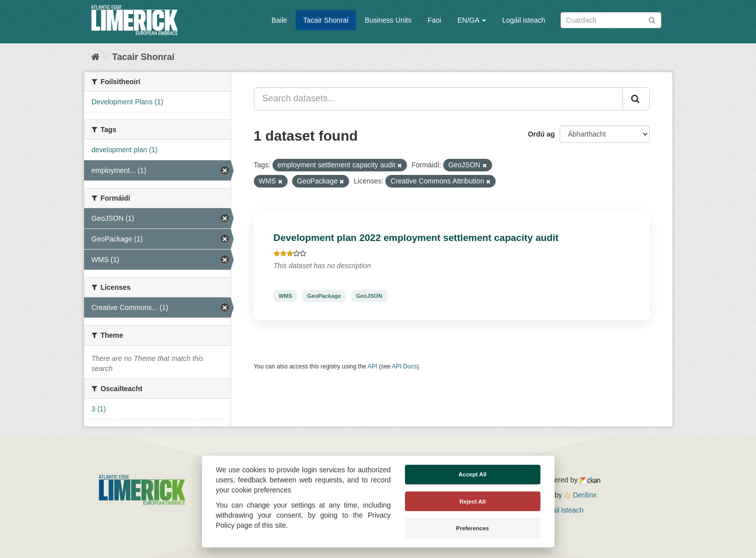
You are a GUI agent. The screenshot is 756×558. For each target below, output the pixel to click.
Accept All (472, 474)
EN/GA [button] (472, 20)
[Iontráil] (652, 19)
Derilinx (580, 495)
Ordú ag (541, 134)
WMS (285, 296)
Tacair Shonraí (326, 20)
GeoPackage (324, 296)
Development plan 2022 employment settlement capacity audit (416, 238)
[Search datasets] (611, 20)
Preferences (472, 528)
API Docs (404, 366)
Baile (279, 20)
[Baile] (95, 57)
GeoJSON (369, 296)
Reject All (472, 502)
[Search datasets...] (438, 99)
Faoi (434, 20)
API (372, 366)
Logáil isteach (524, 20)
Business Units (388, 20)
